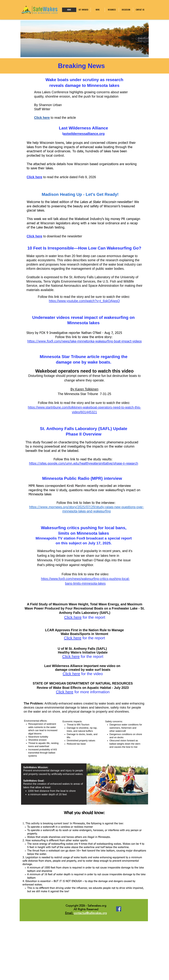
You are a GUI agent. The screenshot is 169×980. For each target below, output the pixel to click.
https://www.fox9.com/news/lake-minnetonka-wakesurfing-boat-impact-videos (85, 342)
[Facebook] (119, 909)
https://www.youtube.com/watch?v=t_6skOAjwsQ (84, 301)
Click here (42, 118)
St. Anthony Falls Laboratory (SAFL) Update (84, 429)
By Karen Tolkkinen (84, 389)
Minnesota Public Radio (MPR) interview (83, 478)
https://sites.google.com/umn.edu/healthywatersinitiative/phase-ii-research (84, 464)
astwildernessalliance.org (84, 134)
